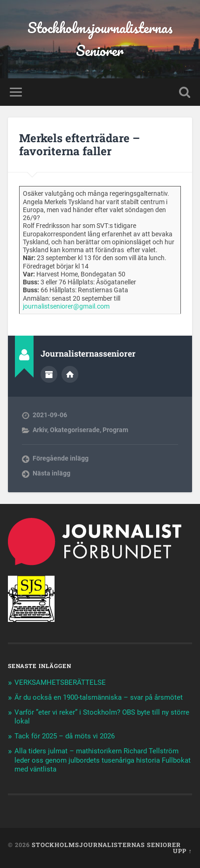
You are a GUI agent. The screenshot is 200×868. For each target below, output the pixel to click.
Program (115, 430)
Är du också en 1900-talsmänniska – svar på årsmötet (99, 697)
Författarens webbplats (70, 374)
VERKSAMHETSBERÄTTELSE (61, 682)
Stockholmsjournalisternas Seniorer (100, 39)
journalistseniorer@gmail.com (66, 307)
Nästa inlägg (52, 473)
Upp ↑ (182, 851)
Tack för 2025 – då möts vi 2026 (65, 736)
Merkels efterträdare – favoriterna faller (79, 145)
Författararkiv (49, 374)
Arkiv (40, 430)
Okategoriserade (75, 430)
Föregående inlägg (61, 458)
